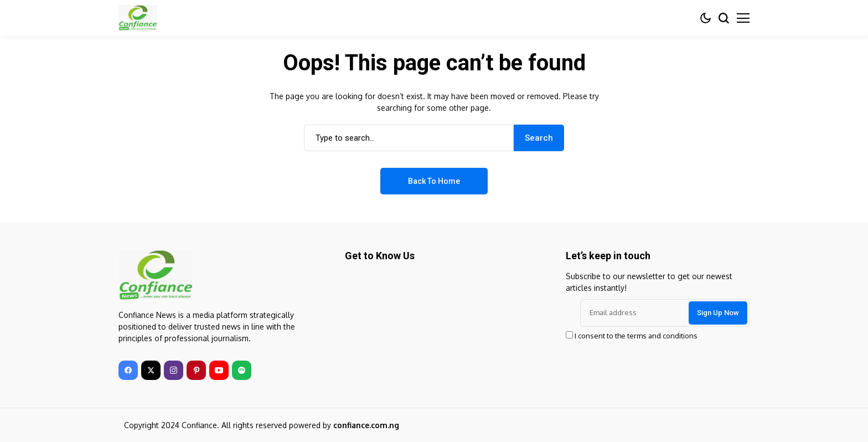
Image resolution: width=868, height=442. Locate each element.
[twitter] (151, 370)
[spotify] (242, 370)
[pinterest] (196, 370)
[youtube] (219, 370)
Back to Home (434, 181)
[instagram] (174, 370)
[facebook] (128, 370)
